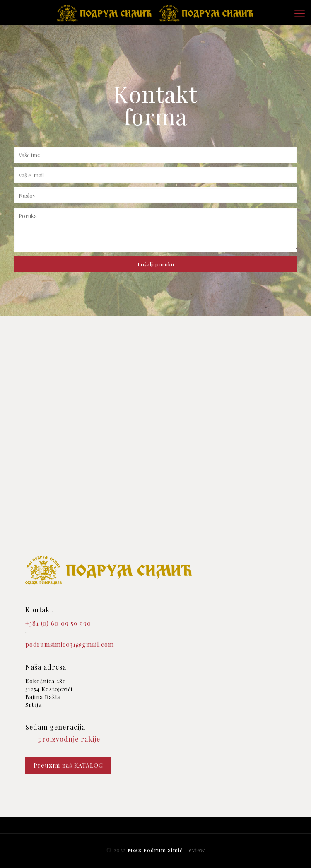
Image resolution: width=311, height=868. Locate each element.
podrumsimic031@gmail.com (70, 644)
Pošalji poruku (156, 264)
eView (197, 850)
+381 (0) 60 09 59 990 (58, 623)
